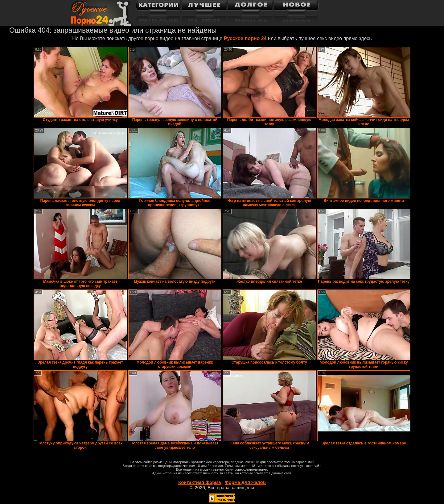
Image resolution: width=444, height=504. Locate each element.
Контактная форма (200, 482)
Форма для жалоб (245, 482)
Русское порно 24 (245, 38)
